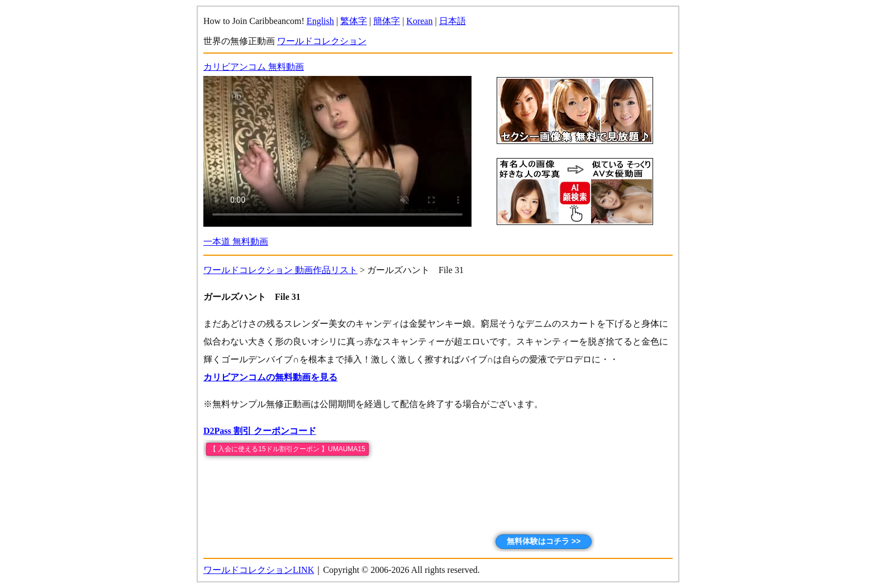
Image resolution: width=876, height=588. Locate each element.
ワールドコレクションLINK (259, 570)
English (320, 21)
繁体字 (354, 21)
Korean (419, 21)
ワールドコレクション (322, 41)
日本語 (453, 21)
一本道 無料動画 (236, 242)
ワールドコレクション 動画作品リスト (280, 270)
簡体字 (387, 21)
